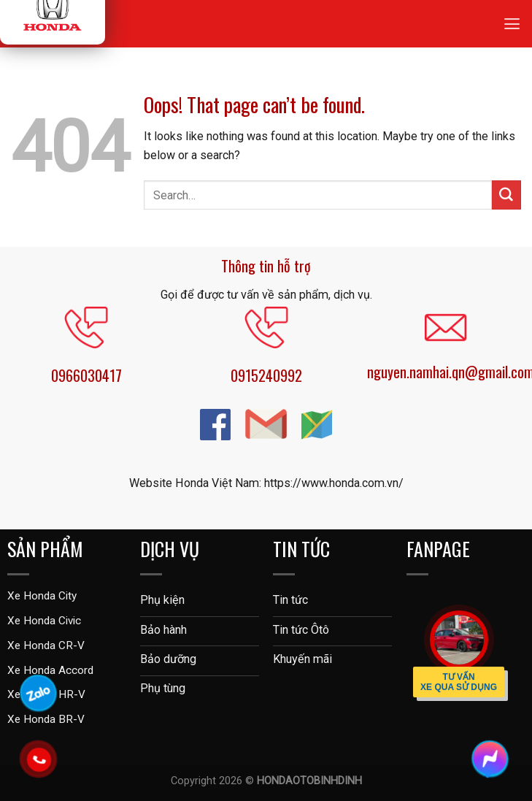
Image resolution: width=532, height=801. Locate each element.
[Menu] (512, 24)
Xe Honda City (42, 596)
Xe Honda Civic (44, 621)
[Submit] (506, 195)
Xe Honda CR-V (46, 645)
